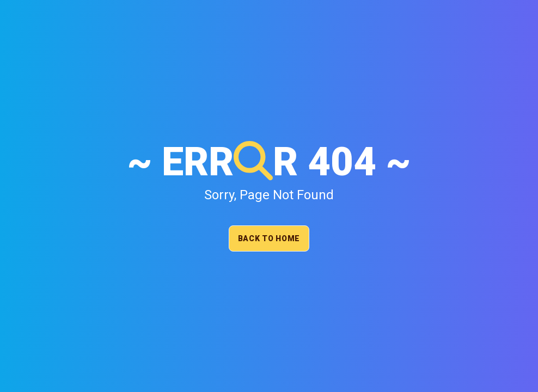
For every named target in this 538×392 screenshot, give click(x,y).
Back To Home (269, 238)
